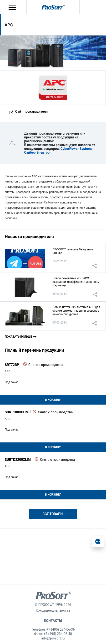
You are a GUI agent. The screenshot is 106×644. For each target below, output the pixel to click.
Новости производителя (29, 236)
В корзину (53, 400)
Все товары (53, 514)
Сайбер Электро (37, 152)
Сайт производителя (31, 112)
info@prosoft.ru (53, 638)
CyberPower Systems (77, 149)
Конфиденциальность (53, 610)
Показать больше (18, 337)
